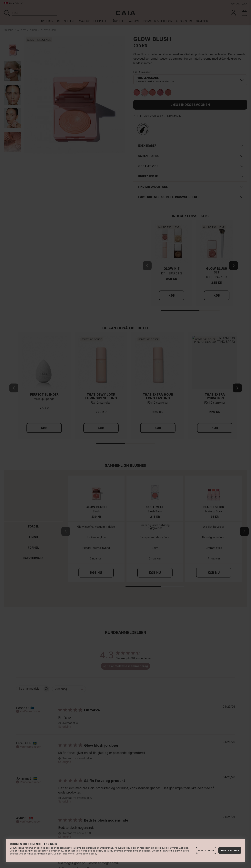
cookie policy (90, 854)
